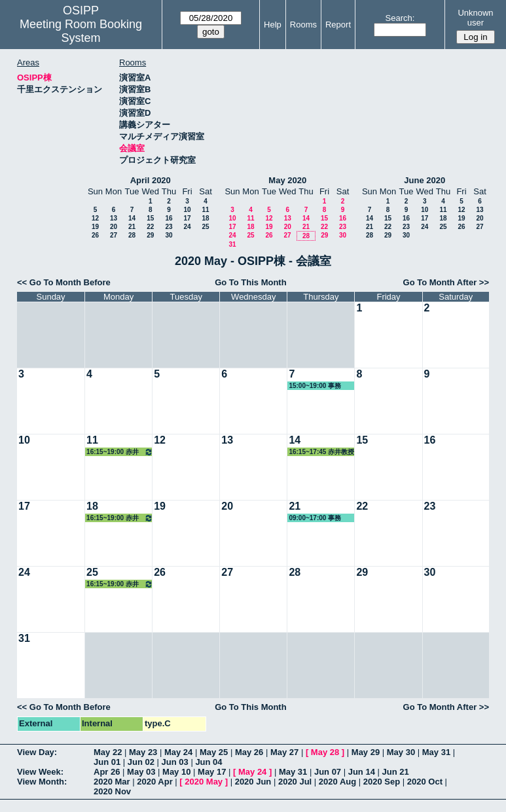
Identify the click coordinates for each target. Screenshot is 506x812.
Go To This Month (251, 282)
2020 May (204, 782)
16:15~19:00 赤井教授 (120, 452)
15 (150, 218)
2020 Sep (382, 782)
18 (205, 218)
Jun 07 (328, 772)
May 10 (176, 772)
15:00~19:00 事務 (315, 386)
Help (273, 25)
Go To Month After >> (446, 282)
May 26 (249, 752)
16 (169, 218)
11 (205, 210)
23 (169, 227)
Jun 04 (208, 762)
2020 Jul (295, 782)
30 (169, 235)
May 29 (366, 752)
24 (187, 227)
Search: (400, 18)
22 (150, 227)
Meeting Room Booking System (81, 31)
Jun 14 (362, 772)
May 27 (284, 752)
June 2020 (425, 180)
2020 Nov (112, 791)
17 (187, 218)
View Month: (42, 782)
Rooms (303, 25)
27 (114, 235)
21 (132, 227)
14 (132, 218)
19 (95, 227)
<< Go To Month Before (64, 282)
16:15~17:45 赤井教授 (321, 452)
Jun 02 (141, 762)
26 (95, 235)
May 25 (214, 752)
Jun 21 (396, 772)
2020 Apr (154, 782)
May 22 (108, 752)
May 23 (143, 752)
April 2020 (151, 180)
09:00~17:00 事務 (315, 518)
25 (205, 227)
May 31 (436, 752)
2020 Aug (337, 782)
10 (187, 210)
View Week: (40, 772)
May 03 (141, 772)
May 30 (401, 752)
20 (114, 227)
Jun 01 (107, 762)
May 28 (325, 752)
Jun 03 (175, 762)
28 (132, 235)
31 (232, 244)
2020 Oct (425, 782)
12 (95, 218)
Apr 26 (107, 772)
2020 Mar (112, 782)
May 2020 (287, 180)
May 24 (178, 752)
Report (338, 25)
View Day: (37, 752)
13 (114, 218)
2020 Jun (253, 782)
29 (150, 235)
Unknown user (475, 18)
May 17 (212, 772)
